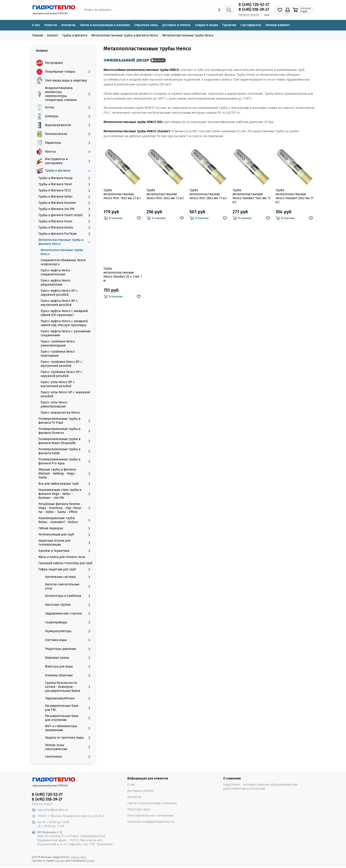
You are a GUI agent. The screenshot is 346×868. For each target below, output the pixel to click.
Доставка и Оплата (176, 25)
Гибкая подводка (65, 528)
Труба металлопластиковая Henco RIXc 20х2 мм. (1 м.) (165, 194)
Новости (51, 25)
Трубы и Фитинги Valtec (65, 197)
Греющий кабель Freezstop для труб (65, 563)
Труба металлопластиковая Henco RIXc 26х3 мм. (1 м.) (208, 194)
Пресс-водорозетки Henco (60, 413)
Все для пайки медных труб (65, 484)
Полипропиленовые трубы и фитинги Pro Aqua (65, 461)
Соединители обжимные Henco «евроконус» (63, 262)
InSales (91, 861)
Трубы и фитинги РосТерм (65, 234)
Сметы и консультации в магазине (105, 25)
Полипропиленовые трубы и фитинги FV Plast (65, 421)
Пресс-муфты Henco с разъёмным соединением (66, 333)
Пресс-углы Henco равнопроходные (54, 404)
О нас (36, 25)
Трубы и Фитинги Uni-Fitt (65, 209)
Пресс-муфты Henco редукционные (55, 283)
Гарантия (229, 25)
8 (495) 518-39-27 (254, 9)
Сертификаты (251, 25)
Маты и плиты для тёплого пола (62, 557)
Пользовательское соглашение (150, 816)
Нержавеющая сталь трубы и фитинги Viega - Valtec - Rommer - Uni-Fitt (65, 494)
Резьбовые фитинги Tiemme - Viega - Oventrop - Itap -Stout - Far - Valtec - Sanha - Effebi (65, 508)
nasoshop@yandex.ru (53, 810)
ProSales (60, 861)
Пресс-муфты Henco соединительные (55, 272)
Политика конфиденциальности (151, 822)
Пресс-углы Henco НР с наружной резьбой (65, 394)
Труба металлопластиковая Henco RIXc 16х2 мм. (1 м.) (122, 194)
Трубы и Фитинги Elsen (65, 221)
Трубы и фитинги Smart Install (65, 215)
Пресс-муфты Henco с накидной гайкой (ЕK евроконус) (64, 313)
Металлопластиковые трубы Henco (62, 252)
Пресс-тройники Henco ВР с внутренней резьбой (61, 364)
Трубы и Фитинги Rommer (65, 203)
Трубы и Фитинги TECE (65, 191)
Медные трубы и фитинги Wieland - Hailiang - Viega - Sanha (65, 474)
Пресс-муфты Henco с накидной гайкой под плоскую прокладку (64, 323)
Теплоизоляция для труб (65, 535)
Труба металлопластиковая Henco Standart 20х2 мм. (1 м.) (295, 196)
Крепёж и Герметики (65, 551)
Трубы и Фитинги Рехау (65, 178)
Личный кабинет (278, 25)
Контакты (68, 25)
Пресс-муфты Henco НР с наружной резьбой (59, 293)
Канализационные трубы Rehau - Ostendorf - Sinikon (65, 520)
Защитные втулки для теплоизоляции (65, 543)
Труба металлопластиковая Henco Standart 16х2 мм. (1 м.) (252, 196)
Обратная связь (146, 25)
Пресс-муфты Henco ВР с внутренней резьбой (59, 303)
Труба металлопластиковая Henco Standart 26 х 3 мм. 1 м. (123, 275)
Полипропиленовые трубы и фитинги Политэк (65, 431)
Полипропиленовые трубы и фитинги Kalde (65, 451)
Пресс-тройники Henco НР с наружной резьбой (61, 374)
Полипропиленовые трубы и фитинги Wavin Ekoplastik (65, 441)
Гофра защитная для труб (65, 569)
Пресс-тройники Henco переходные (58, 354)
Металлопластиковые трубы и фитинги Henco (65, 242)
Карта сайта (79, 857)
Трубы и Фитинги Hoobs (65, 228)
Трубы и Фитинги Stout (65, 184)
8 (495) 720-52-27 (254, 5)
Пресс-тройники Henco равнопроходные (58, 343)
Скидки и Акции (206, 25)
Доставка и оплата (141, 791)
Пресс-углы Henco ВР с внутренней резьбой (58, 384)
